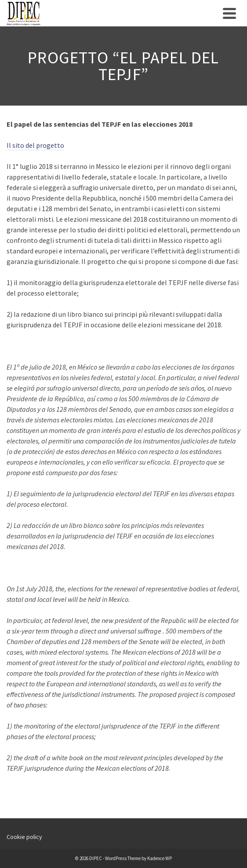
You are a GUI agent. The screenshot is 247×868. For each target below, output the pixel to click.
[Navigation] (229, 13)
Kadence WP (160, 858)
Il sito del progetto (35, 145)
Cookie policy (24, 837)
